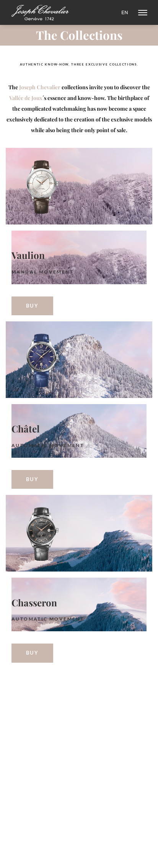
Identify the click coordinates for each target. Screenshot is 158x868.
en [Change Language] (125, 12)
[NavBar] (143, 13)
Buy (33, 306)
